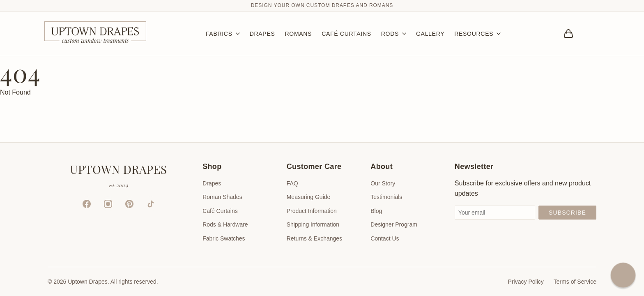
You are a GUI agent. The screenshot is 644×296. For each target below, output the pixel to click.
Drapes (212, 183)
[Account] (591, 34)
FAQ (292, 183)
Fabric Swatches (224, 238)
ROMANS (298, 34)
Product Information (312, 211)
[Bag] (568, 34)
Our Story (383, 183)
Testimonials (386, 197)
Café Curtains (220, 211)
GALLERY (430, 34)
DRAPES (262, 34)
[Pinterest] (129, 204)
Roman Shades (222, 197)
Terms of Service (575, 282)
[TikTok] (151, 204)
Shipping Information (313, 224)
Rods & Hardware (225, 224)
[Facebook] (87, 204)
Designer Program (394, 224)
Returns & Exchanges (314, 238)
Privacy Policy (526, 282)
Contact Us (385, 238)
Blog (376, 211)
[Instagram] (108, 204)
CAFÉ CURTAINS (346, 34)
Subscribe (567, 213)
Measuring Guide (309, 197)
